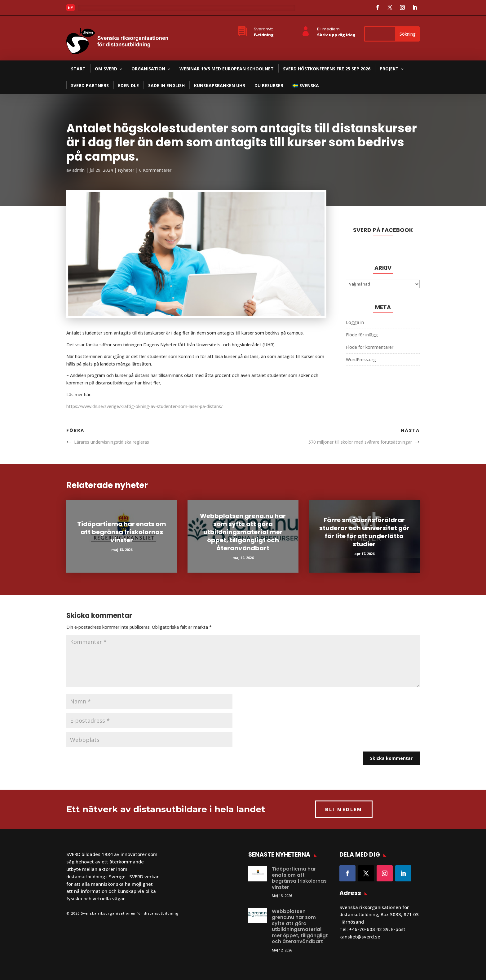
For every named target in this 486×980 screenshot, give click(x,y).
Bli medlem (328, 29)
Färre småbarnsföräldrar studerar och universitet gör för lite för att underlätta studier (364, 532)
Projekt (389, 69)
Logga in (355, 322)
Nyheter (126, 170)
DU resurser (269, 85)
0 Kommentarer (155, 170)
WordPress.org (361, 359)
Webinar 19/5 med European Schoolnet (227, 69)
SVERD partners (90, 85)
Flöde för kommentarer (370, 347)
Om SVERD (106, 69)
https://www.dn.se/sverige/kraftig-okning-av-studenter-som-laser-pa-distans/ (144, 406)
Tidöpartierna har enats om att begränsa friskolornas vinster (122, 532)
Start (78, 69)
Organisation (148, 69)
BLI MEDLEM (344, 809)
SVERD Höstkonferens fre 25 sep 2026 (327, 69)
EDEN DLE (128, 85)
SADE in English (166, 85)
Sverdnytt (263, 29)
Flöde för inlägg (362, 335)
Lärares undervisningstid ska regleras (112, 442)
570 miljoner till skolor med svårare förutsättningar (360, 442)
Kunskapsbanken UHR (220, 85)
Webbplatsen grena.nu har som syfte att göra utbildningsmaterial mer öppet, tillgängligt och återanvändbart (243, 532)
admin (78, 170)
